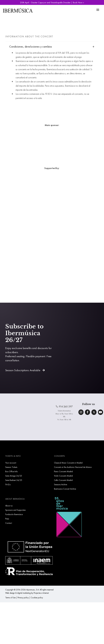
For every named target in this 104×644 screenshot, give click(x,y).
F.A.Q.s (8, 484)
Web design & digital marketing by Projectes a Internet (27, 593)
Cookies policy (37, 598)
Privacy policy (23, 598)
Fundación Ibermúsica (14, 514)
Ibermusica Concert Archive (65, 489)
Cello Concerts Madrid (63, 480)
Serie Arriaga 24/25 (14, 476)
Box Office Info (12, 471)
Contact (9, 523)
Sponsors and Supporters (15, 510)
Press (7, 519)
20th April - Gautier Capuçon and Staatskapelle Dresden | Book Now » (52, 2)
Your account (11, 463)
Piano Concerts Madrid (63, 471)
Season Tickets (11, 467)
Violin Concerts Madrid (63, 476)
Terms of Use (10, 598)
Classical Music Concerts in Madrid (68, 463)
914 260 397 (64, 407)
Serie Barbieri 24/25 (14, 480)
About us (9, 506)
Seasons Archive (61, 484)
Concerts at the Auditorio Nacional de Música (73, 467)
